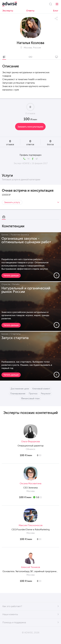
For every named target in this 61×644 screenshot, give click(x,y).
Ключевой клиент (41, 389)
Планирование (18, 394)
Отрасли (6, 284)
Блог (56, 11)
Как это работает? (12, 606)
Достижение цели (20, 389)
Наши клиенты (10, 614)
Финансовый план (30, 398)
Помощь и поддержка (14, 622)
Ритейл (16, 284)
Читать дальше (11, 276)
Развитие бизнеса (20, 235)
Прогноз (33, 394)
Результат (46, 394)
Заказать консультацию (30, 127)
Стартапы (16, 334)
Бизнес (5, 235)
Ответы (30, 11)
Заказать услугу (12, 202)
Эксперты (8, 11)
